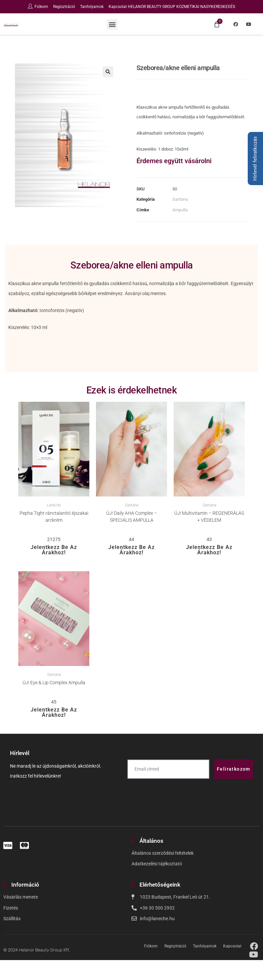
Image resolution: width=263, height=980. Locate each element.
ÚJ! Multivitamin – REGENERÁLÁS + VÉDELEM (209, 517)
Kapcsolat (118, 7)
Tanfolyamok (92, 7)
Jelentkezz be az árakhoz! (54, 550)
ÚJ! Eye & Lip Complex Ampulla (54, 683)
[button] (112, 24)
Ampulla (180, 210)
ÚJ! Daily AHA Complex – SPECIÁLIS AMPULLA (132, 517)
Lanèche (54, 505)
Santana (180, 199)
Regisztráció (64, 7)
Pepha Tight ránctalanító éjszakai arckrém (54, 517)
